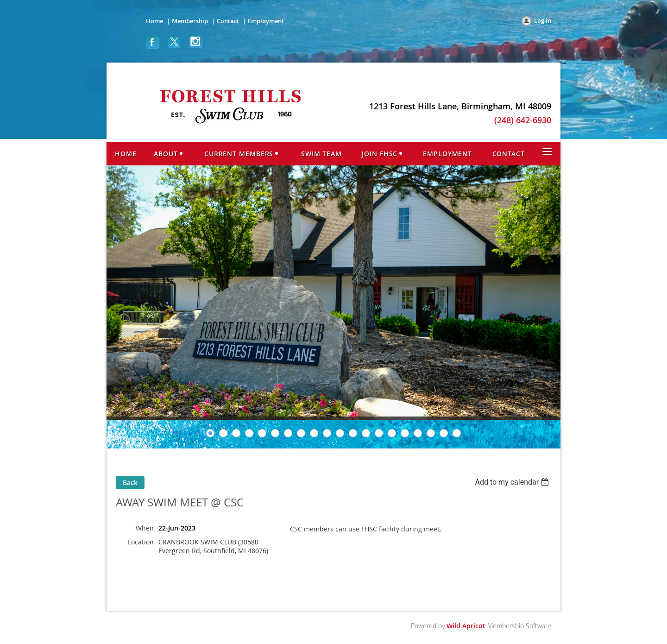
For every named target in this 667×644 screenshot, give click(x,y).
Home (154, 21)
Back (130, 483)
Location (141, 542)
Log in (543, 20)
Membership (190, 21)
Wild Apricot (466, 626)
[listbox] (513, 482)
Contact (228, 21)
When (145, 528)
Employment (266, 21)
